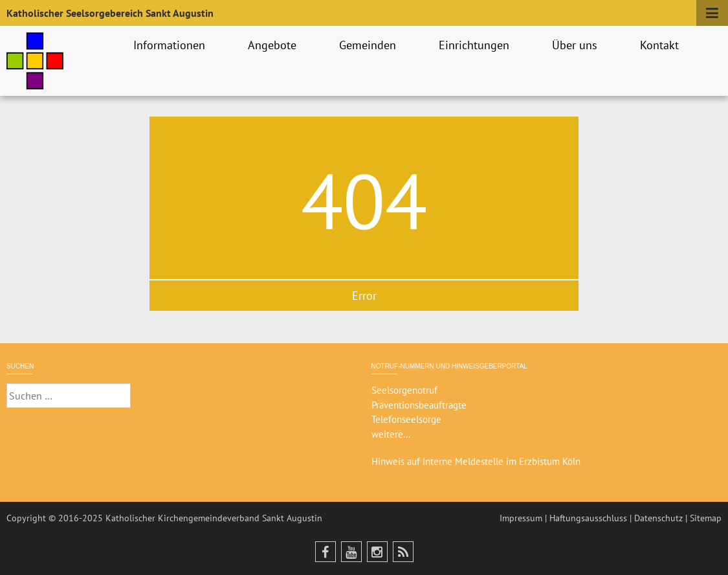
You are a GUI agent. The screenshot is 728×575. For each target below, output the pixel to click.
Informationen (171, 45)
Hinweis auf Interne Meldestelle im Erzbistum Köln (476, 461)
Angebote (274, 45)
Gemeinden (370, 45)
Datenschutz (658, 518)
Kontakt (661, 45)
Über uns (577, 45)
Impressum (521, 518)
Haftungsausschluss (588, 518)
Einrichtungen (476, 45)
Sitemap (706, 518)
